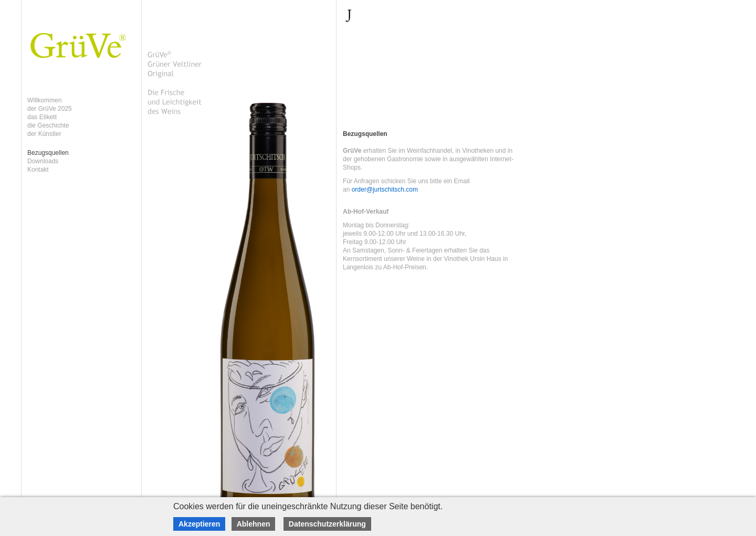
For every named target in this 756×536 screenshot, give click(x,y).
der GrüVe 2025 (50, 109)
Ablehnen (254, 524)
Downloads (43, 161)
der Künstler (44, 134)
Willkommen (44, 100)
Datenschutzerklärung (327, 524)
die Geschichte (48, 125)
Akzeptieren (199, 524)
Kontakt (38, 170)
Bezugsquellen (48, 153)
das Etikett (42, 117)
